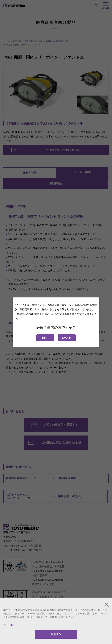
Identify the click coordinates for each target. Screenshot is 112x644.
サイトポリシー (12, 625)
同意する (56, 634)
